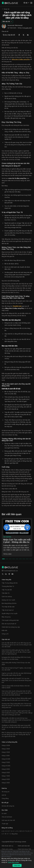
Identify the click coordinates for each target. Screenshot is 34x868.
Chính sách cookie (7, 849)
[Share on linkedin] (6, 574)
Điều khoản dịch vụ (7, 846)
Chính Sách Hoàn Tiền (24, 849)
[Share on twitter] (3, 574)
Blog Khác (15, 834)
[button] (26, 3)
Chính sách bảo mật (24, 846)
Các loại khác (7, 537)
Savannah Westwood (15, 25)
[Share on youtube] (12, 574)
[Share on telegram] (9, 574)
